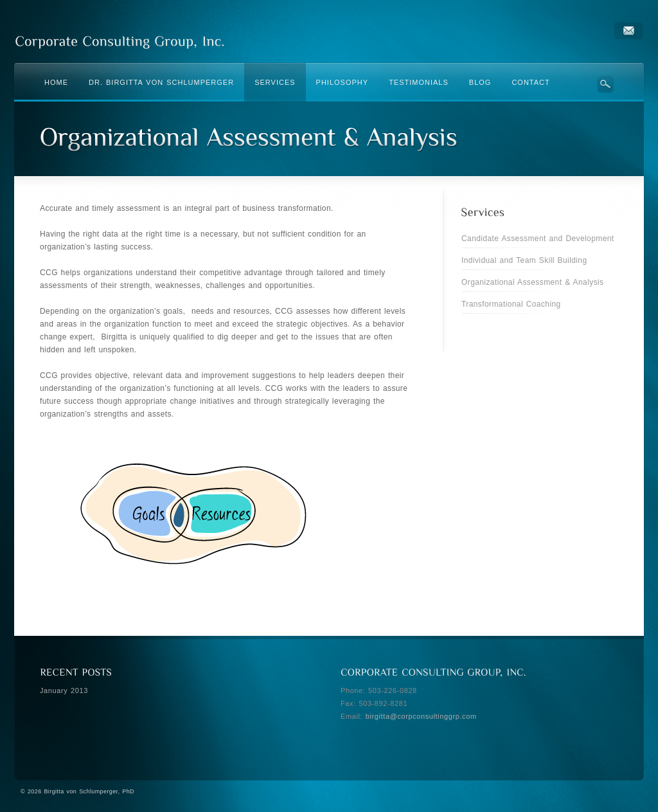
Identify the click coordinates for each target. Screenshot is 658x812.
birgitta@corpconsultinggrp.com (421, 716)
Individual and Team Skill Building (524, 260)
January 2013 (64, 690)
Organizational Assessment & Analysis (533, 282)
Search (605, 84)
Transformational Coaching (511, 304)
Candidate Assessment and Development (538, 239)
